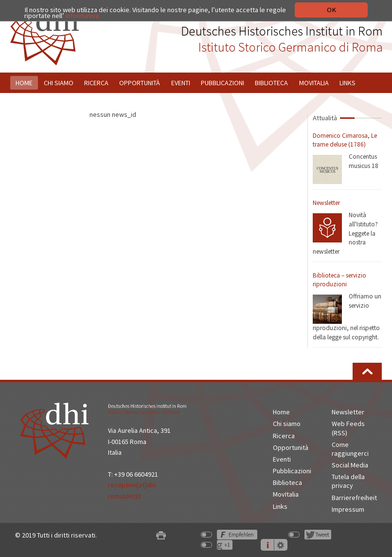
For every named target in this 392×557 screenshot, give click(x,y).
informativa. (83, 16)
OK (331, 10)
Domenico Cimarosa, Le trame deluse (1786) (345, 140)
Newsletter (326, 203)
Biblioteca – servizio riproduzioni (339, 280)
